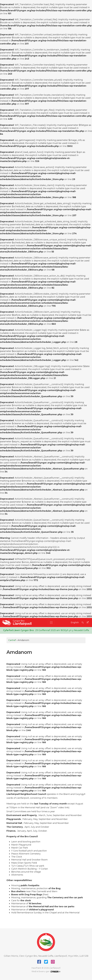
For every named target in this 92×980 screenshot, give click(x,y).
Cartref (12, 640)
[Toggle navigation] (51, 622)
